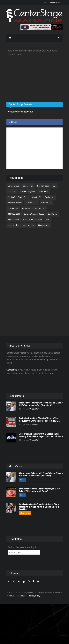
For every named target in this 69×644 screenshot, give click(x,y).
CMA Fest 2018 (40, 208)
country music (29, 225)
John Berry (12, 192)
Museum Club (44, 225)
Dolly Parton (53, 214)
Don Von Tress (43, 186)
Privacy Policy (35, 596)
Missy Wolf (34, 409)
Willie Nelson (46, 203)
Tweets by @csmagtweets (20, 112)
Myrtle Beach (13, 208)
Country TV (37, 197)
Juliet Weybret (14, 225)
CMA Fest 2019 (14, 214)
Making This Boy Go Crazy (18, 197)
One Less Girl (28, 186)
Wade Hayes (44, 192)
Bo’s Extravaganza (28, 192)
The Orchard (50, 197)
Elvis (55, 186)
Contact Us (12, 370)
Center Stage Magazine (16, 596)
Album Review (14, 220)
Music (23, 480)
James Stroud (14, 186)
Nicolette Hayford (15, 203)
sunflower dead (31, 203)
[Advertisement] (27, 78)
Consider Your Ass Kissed (34, 214)
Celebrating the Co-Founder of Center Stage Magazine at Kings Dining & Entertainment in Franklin (39, 507)
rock (47, 220)
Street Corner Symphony (32, 220)
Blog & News (25, 513)
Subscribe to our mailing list (23, 547)
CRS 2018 (26, 208)
